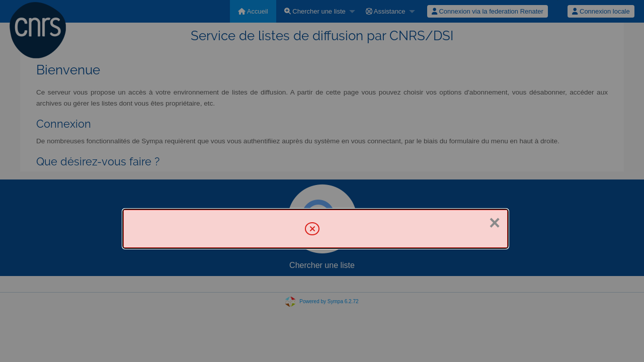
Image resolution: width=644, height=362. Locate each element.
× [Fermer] (495, 223)
